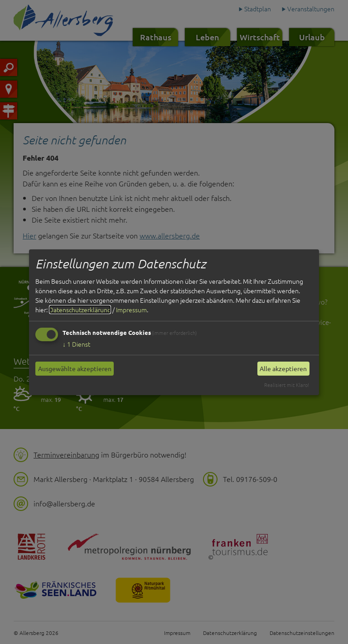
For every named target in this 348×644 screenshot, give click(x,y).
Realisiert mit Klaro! (287, 385)
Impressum (131, 310)
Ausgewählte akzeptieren (75, 368)
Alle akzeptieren (283, 368)
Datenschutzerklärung (80, 310)
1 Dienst (76, 344)
